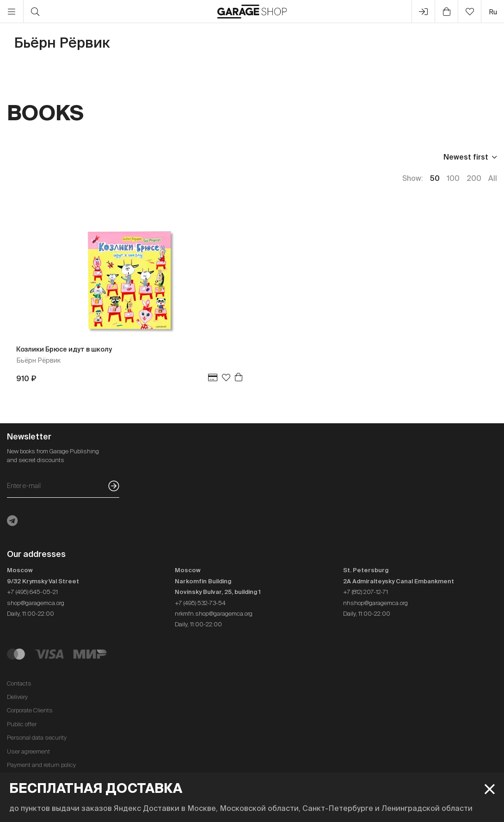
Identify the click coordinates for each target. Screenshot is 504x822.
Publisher (63, 157)
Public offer (22, 724)
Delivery (17, 697)
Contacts (19, 683)
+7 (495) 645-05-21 (32, 592)
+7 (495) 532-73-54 (200, 603)
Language (119, 157)
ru (493, 12)
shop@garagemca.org (36, 603)
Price (16, 157)
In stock (172, 157)
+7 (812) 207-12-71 (366, 592)
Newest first (466, 157)
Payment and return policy (41, 765)
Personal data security (37, 738)
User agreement (28, 751)
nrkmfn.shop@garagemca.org (214, 614)
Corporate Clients (30, 710)
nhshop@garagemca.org (375, 603)
